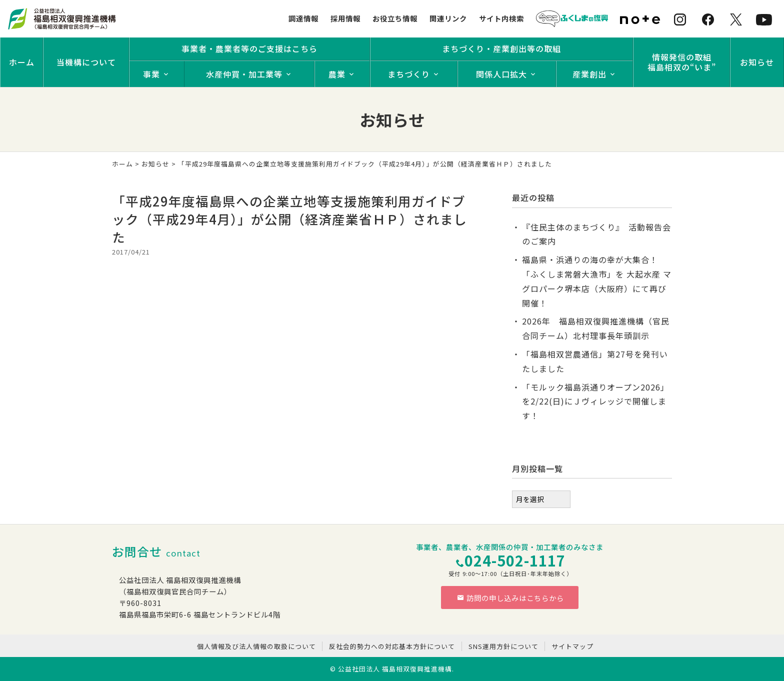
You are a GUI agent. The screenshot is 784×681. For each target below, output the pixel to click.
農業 (337, 74)
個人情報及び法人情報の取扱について (256, 646)
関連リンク (448, 18)
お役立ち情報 (395, 18)
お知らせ (757, 62)
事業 (151, 74)
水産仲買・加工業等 (244, 74)
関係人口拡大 (501, 74)
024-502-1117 (515, 560)
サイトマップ (572, 646)
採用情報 (345, 18)
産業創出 (589, 74)
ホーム (22, 62)
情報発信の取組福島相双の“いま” (682, 62)
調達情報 (303, 18)
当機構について (86, 62)
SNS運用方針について (503, 646)
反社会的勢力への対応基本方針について (392, 646)
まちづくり (409, 74)
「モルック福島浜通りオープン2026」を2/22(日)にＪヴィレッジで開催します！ (595, 401)
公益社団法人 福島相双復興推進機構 (395, 669)
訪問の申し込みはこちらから (510, 598)
